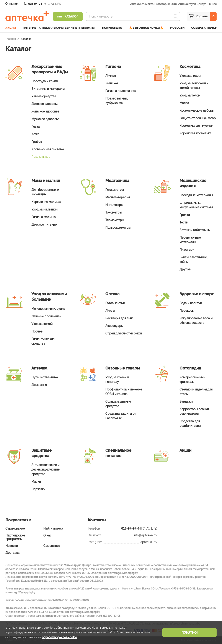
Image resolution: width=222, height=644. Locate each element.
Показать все (41, 156)
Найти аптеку (53, 528)
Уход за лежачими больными (49, 296)
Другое (185, 269)
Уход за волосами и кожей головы (194, 85)
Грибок (37, 141)
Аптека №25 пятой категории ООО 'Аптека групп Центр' (168, 4)
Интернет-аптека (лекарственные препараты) (59, 27)
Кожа (35, 133)
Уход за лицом (190, 75)
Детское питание (44, 224)
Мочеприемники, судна (48, 308)
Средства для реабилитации (190, 423)
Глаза (36, 126)
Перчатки (38, 488)
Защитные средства (42, 452)
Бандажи (186, 401)
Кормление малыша (46, 201)
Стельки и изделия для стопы (196, 391)
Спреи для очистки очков (124, 333)
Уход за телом (190, 95)
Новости (177, 27)
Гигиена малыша (44, 216)
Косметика (190, 66)
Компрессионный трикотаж (192, 379)
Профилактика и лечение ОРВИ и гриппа (124, 391)
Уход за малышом (44, 209)
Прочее (37, 331)
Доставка (12, 552)
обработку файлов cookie (59, 637)
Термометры (115, 219)
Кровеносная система (48, 149)
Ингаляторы (114, 204)
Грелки (185, 214)
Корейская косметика (195, 133)
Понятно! (189, 633)
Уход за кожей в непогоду (117, 379)
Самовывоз (52, 545)
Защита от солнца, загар (198, 117)
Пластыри (187, 249)
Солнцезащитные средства (118, 403)
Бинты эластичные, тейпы (193, 259)
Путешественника (45, 377)
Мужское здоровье (45, 118)
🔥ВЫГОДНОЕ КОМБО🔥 (146, 27)
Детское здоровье (45, 103)
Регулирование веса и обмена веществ (196, 320)
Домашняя (39, 384)
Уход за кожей (42, 323)
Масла (184, 102)
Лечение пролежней (46, 316)
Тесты (184, 222)
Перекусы (187, 310)
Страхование (15, 528)
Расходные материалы (196, 194)
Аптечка (39, 367)
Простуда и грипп (45, 80)
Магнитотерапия (118, 197)
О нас (213, 4)
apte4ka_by (149, 541)
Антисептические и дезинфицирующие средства (45, 469)
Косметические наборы (197, 110)
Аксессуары (114, 325)
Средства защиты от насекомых (121, 415)
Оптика (112, 293)
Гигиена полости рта (121, 90)
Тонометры (113, 212)
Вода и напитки (191, 302)
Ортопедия (190, 367)
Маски (36, 481)
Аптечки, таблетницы (195, 229)
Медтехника (117, 180)
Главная (11, 38)
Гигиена (113, 66)
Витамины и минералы (48, 88)
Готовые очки (115, 302)
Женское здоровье (45, 111)
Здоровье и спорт (197, 293)
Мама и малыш (46, 180)
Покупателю (112, 27)
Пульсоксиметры (118, 227)
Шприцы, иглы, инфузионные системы (196, 204)
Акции (11, 27)
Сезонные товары (123, 367)
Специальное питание (118, 452)
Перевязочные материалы (190, 239)
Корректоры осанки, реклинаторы (194, 411)
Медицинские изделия (193, 183)
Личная (111, 75)
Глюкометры (115, 189)
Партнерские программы (15, 537)
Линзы (110, 310)
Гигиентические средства (43, 341)
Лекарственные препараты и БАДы (50, 69)
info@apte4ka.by (145, 535)
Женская (112, 83)
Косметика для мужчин (196, 125)
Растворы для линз (119, 318)
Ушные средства (44, 96)
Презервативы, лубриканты (117, 100)
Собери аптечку (204, 27)
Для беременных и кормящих (45, 191)
